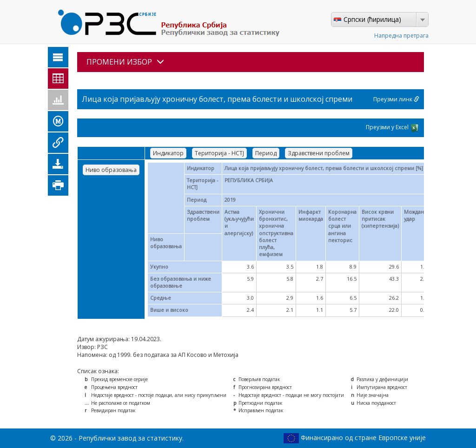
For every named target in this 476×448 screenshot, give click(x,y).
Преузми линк (396, 99)
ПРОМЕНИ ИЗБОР (125, 62)
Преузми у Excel (393, 128)
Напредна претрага (401, 36)
